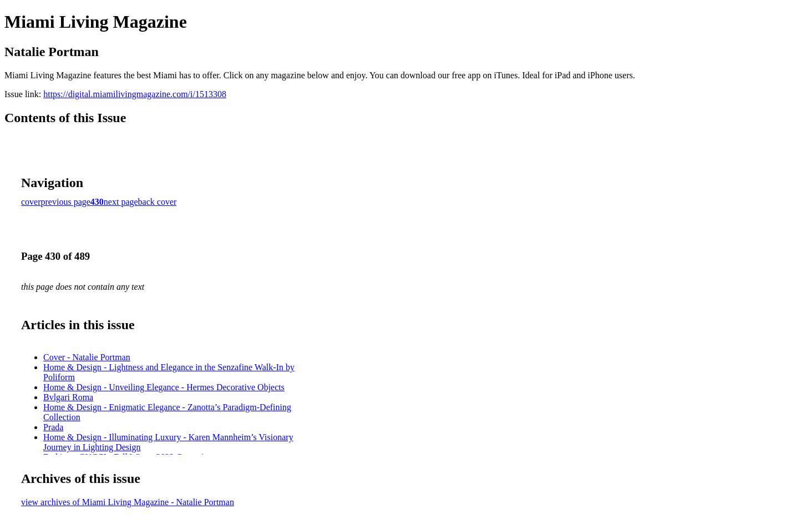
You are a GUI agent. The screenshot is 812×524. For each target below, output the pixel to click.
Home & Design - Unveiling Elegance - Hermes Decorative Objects (164, 387)
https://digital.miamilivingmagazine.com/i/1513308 (135, 94)
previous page (66, 202)
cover (31, 202)
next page (121, 202)
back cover (158, 202)
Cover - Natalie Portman (87, 357)
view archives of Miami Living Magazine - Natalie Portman (128, 502)
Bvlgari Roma (68, 397)
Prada (53, 427)
